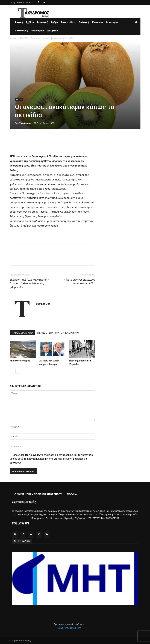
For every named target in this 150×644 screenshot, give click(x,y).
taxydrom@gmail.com (69, 628)
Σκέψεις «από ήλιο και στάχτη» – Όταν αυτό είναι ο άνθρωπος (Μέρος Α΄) (30, 283)
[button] (136, 22)
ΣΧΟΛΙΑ (24, 38)
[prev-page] (12, 371)
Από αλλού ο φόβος (20, 361)
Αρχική (19, 22)
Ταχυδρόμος (25, 123)
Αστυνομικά (37, 31)
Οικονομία (112, 22)
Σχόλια (30, 22)
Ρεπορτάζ (42, 22)
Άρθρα (55, 22)
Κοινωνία (98, 22)
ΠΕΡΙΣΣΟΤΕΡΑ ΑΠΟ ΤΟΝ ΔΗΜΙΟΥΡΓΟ (58, 333)
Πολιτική (84, 22)
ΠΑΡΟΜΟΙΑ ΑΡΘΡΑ (23, 333)
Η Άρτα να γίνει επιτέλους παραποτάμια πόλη (79, 282)
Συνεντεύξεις (68, 22)
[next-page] (18, 371)
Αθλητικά (53, 31)
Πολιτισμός (21, 31)
